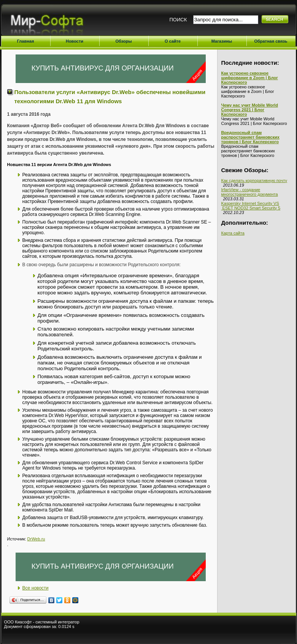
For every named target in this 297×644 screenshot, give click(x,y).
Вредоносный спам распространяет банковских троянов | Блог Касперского (250, 137)
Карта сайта (233, 233)
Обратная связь (271, 41)
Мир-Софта (50, 22)
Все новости (36, 588)
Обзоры (123, 41)
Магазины (222, 41)
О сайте (173, 41)
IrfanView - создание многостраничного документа (250, 192)
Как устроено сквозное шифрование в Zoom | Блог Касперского (250, 78)
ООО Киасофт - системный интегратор (42, 622)
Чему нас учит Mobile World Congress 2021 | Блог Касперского (250, 110)
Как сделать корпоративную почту (254, 181)
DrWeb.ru (36, 539)
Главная (26, 41)
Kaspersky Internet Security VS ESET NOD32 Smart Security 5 (251, 206)
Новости (75, 41)
